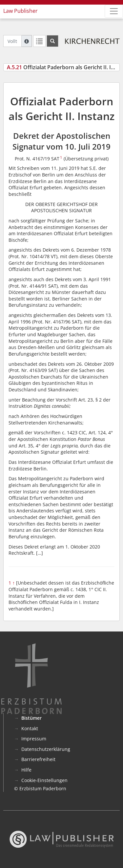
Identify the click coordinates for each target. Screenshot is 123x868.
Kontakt (30, 728)
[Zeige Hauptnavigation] (114, 11)
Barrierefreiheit (38, 759)
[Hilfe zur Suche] (27, 41)
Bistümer (31, 718)
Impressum (34, 739)
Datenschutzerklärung (46, 749)
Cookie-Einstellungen (44, 780)
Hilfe (26, 770)
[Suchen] (52, 41)
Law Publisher (20, 11)
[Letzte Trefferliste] (39, 41)
